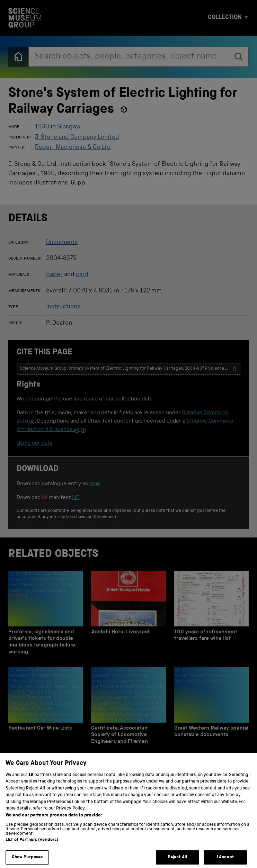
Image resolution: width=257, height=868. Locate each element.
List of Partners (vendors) (32, 847)
